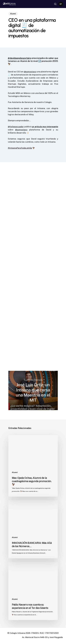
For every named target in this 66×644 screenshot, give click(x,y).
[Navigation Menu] (61, 4)
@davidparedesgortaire (19, 58)
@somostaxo (30, 72)
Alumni (13, 14)
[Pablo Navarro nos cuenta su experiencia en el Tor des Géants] (33, 591)
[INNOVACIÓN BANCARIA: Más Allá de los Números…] (33, 529)
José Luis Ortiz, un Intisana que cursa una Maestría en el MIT (33, 390)
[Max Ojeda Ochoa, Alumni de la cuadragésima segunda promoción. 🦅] (33, 466)
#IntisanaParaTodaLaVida (20, 148)
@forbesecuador (16, 127)
